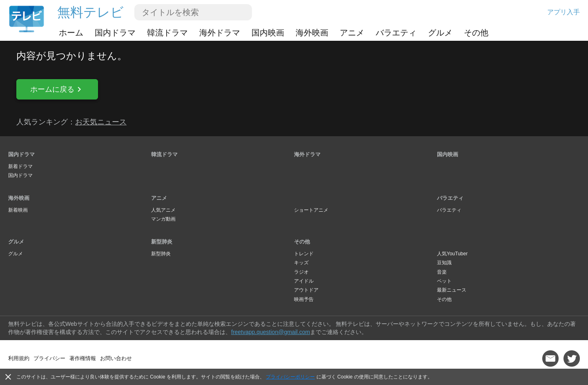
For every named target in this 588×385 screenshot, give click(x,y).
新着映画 (18, 210)
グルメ (440, 33)
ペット (444, 281)
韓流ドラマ (167, 33)
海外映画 (312, 33)
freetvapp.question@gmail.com (271, 332)
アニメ (352, 33)
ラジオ (301, 272)
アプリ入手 (563, 12)
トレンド (304, 254)
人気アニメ (163, 210)
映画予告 (304, 299)
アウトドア (306, 290)
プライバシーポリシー (290, 377)
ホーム (71, 33)
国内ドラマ (115, 33)
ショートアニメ (311, 210)
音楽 (442, 272)
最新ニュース (452, 290)
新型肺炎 (162, 242)
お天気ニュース (101, 122)
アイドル (304, 281)
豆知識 (444, 263)
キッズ (301, 263)
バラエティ (396, 33)
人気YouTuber (452, 254)
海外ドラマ (220, 33)
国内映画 (268, 33)
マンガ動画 (163, 219)
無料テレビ (90, 12)
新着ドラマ (20, 166)
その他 (476, 33)
